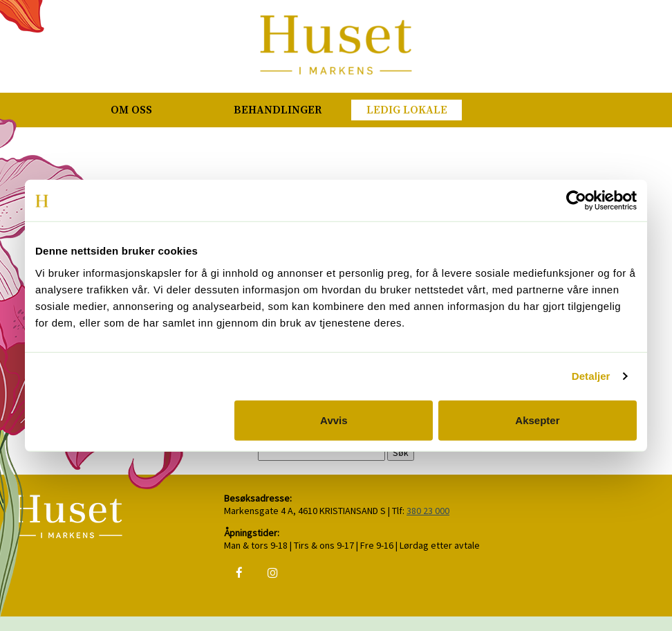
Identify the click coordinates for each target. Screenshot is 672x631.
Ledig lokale (407, 110)
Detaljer (591, 376)
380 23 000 (428, 511)
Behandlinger (278, 110)
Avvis (334, 420)
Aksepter (537, 420)
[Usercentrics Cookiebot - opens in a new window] (576, 201)
